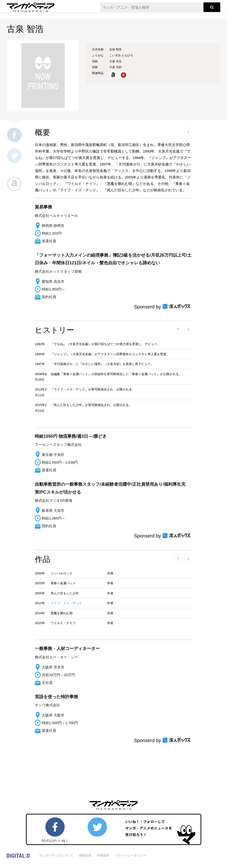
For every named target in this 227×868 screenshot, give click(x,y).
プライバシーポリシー (130, 855)
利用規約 (103, 855)
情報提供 (85, 855)
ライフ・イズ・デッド (66, 603)
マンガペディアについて (56, 855)
